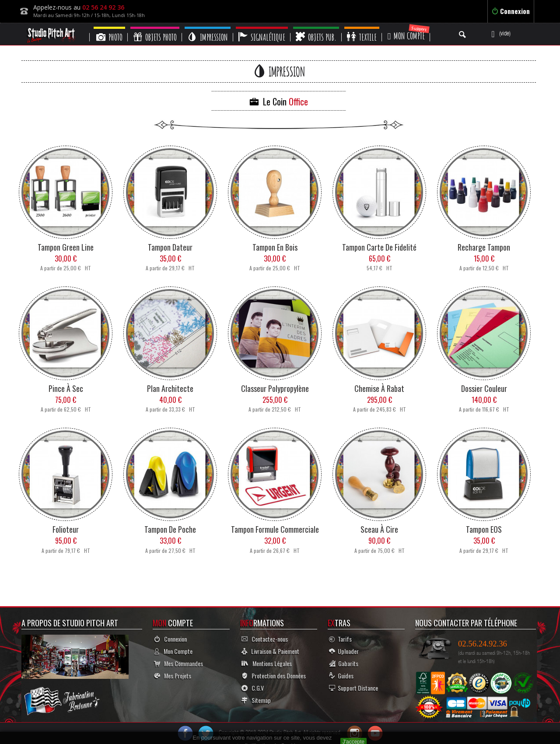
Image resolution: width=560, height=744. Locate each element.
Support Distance (353, 688)
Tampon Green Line (66, 247)
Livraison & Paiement (270, 651)
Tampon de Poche (170, 529)
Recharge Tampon (484, 247)
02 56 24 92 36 (103, 7)
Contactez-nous (265, 639)
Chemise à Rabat (379, 388)
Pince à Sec (66, 388)
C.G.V (253, 688)
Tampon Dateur (170, 247)
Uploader (344, 651)
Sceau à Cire (379, 529)
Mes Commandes (178, 663)
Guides (341, 676)
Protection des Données (274, 676)
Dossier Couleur (484, 388)
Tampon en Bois (275, 247)
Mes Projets (173, 676)
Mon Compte (173, 651)
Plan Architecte (170, 388)
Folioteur (66, 529)
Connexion (511, 11)
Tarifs (340, 639)
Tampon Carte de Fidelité (379, 247)
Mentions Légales (267, 663)
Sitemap (256, 700)
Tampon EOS (484, 529)
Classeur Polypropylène (275, 388)
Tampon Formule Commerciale (275, 529)
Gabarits (344, 663)
